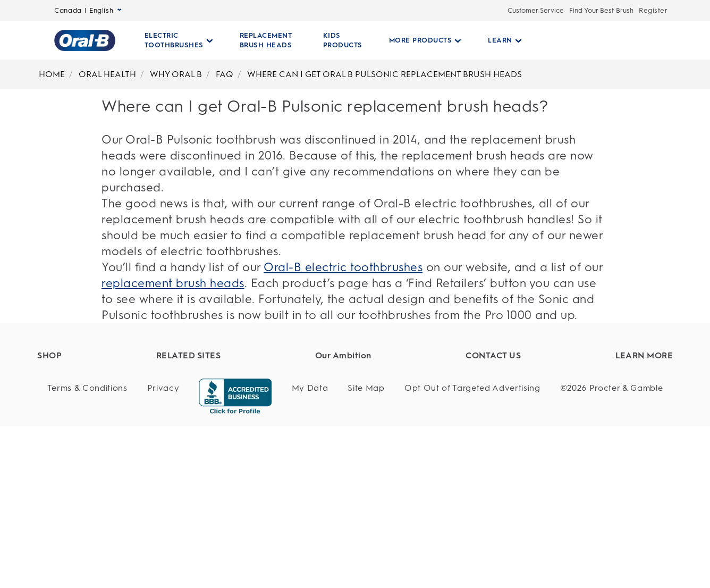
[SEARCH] (594, 40)
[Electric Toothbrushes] (102, 397)
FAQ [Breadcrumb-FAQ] (225, 74)
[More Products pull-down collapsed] (421, 40)
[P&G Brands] (253, 378)
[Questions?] (513, 436)
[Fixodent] (253, 417)
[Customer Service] (513, 397)
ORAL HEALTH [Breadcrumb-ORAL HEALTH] (107, 74)
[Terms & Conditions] (87, 550)
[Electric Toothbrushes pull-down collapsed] (179, 40)
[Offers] (102, 515)
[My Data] (310, 550)
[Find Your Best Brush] (102, 378)
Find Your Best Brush (601, 10)
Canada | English (88, 10)
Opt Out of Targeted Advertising (472, 549)
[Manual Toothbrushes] (102, 476)
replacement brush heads (173, 283)
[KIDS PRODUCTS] (339, 40)
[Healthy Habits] (381, 378)
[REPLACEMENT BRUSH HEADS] (266, 40)
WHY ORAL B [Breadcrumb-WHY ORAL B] (176, 74)
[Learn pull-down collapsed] (501, 40)
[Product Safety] (381, 417)
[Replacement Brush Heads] (102, 417)
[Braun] (253, 436)
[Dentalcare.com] (253, 397)
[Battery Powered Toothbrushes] (102, 456)
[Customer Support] (513, 378)
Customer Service (536, 10)
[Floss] (102, 495)
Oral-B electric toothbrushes (343, 267)
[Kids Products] (102, 436)
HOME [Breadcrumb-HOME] (52, 74)
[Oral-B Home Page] (85, 40)
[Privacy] (163, 550)
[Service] (513, 417)
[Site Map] (366, 550)
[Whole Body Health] (381, 436)
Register (653, 10)
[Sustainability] (381, 397)
